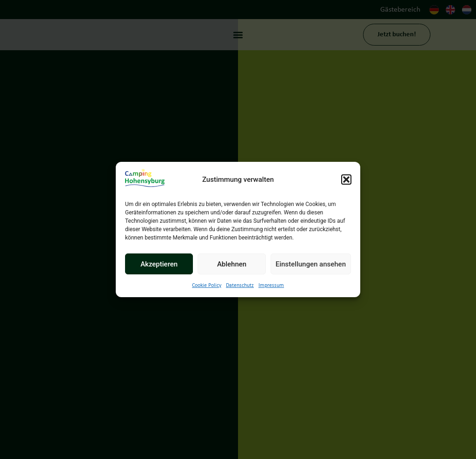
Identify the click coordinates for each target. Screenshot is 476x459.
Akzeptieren (159, 264)
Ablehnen (232, 264)
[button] (346, 180)
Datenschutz (240, 286)
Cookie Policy (207, 286)
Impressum (271, 286)
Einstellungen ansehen (311, 264)
